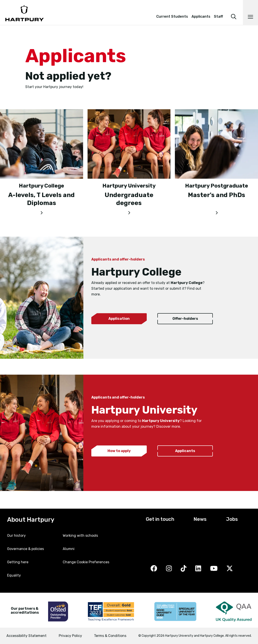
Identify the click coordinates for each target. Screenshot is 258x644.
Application (119, 319)
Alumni (69, 549)
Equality (14, 575)
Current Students (172, 16)
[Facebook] (154, 569)
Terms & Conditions (110, 636)
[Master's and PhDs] (216, 212)
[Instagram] (169, 569)
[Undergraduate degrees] (129, 212)
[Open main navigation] (250, 12)
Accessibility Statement (26, 636)
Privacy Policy (70, 636)
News (200, 519)
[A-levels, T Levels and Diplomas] (42, 212)
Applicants (201, 16)
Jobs (232, 519)
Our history (16, 536)
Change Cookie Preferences (86, 562)
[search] (234, 11)
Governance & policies (25, 549)
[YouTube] (214, 569)
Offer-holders (185, 319)
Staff (218, 16)
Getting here (18, 562)
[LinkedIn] (198, 569)
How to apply (119, 451)
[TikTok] (184, 569)
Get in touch (160, 519)
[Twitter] (230, 569)
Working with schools (80, 536)
